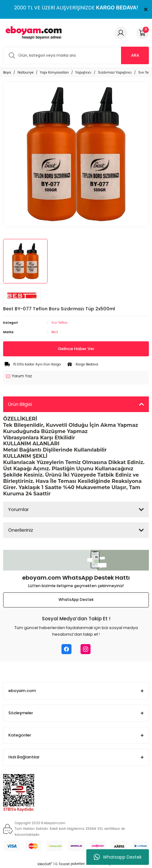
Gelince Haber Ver (76, 349)
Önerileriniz (21, 530)
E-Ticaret (63, 864)
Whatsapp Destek (118, 857)
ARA (135, 55)
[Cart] (143, 33)
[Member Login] (121, 33)
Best (55, 332)
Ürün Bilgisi (20, 404)
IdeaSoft (45, 864)
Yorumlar (18, 509)
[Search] (76, 55)
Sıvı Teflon (59, 323)
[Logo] (33, 33)
